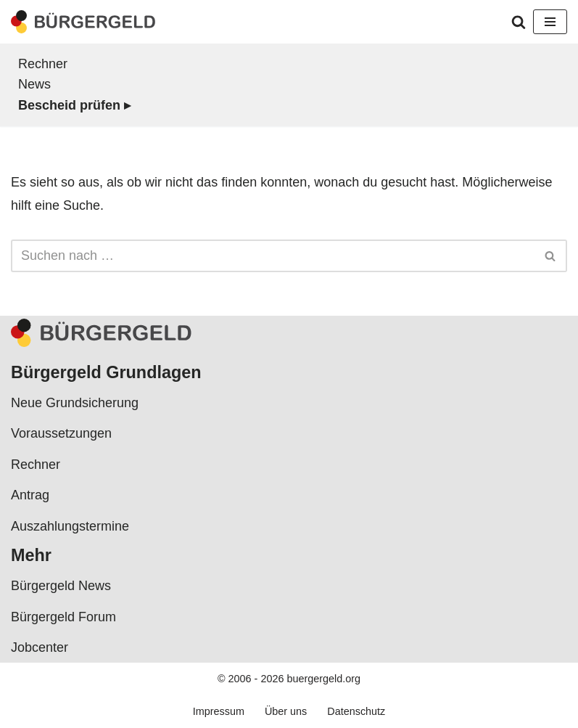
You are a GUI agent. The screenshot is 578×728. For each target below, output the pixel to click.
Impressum (219, 711)
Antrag (30, 495)
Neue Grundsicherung (75, 403)
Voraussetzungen (61, 433)
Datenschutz (356, 711)
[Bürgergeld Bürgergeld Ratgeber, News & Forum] (83, 22)
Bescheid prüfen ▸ (74, 105)
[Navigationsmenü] (550, 22)
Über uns (286, 711)
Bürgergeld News (61, 586)
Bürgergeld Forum (63, 617)
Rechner (43, 64)
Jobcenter (40, 647)
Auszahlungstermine (70, 526)
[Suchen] (519, 22)
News (34, 84)
